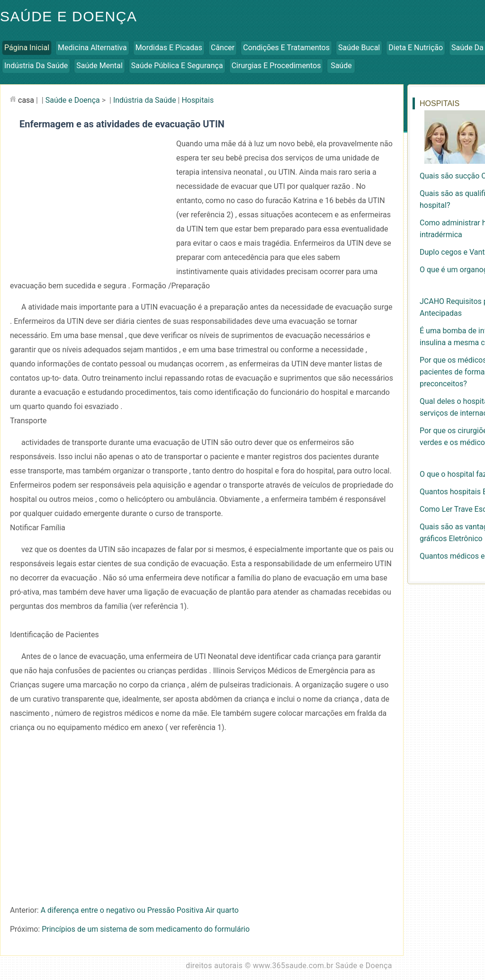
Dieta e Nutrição (416, 48)
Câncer (223, 48)
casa (26, 100)
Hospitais (198, 100)
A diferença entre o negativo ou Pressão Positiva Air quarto (140, 910)
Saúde (341, 66)
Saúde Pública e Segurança (177, 66)
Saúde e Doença (73, 100)
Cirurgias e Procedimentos (276, 66)
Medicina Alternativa (92, 48)
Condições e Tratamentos (286, 48)
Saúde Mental (99, 66)
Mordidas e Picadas (169, 48)
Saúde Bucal (359, 48)
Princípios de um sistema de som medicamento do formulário (146, 929)
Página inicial (27, 48)
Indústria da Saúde (36, 66)
